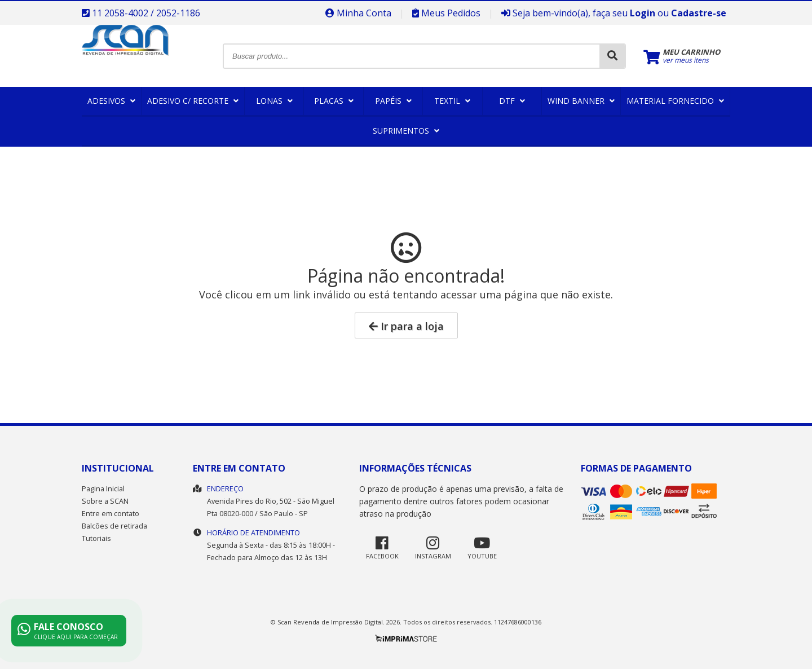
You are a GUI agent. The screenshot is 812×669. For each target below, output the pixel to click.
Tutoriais (96, 538)
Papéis (393, 101)
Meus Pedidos (446, 13)
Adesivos (111, 101)
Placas (334, 101)
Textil (452, 101)
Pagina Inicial (103, 489)
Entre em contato (111, 514)
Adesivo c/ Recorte (193, 101)
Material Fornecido (675, 101)
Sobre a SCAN (105, 501)
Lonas (274, 101)
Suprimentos (406, 131)
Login (643, 13)
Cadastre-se (699, 13)
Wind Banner (581, 101)
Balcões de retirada (114, 526)
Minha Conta (358, 13)
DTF (512, 101)
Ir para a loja (406, 326)
